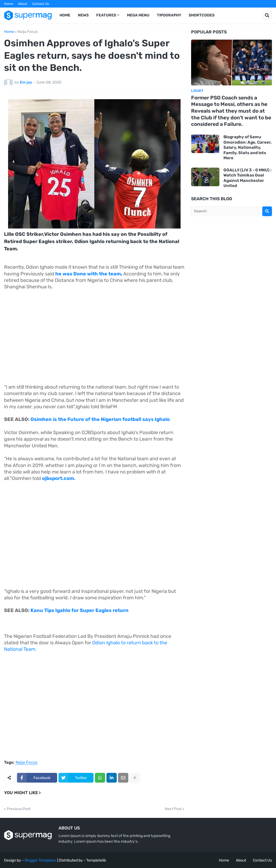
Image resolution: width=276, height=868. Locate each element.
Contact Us (41, 4)
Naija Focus (28, 32)
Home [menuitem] (65, 15)
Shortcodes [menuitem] (202, 15)
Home (9, 4)
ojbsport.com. (59, 478)
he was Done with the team (88, 274)
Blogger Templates (40, 860)
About (23, 4)
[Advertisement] (94, 334)
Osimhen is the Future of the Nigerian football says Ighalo (100, 419)
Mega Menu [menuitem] (138, 15)
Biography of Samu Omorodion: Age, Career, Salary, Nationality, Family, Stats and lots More (248, 147)
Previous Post (19, 809)
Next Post (173, 809)
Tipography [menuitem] (169, 15)
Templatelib (96, 860)
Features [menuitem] (106, 15)
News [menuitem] (83, 15)
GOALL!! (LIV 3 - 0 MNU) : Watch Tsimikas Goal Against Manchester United (247, 178)
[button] (267, 15)
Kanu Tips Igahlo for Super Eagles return (80, 610)
